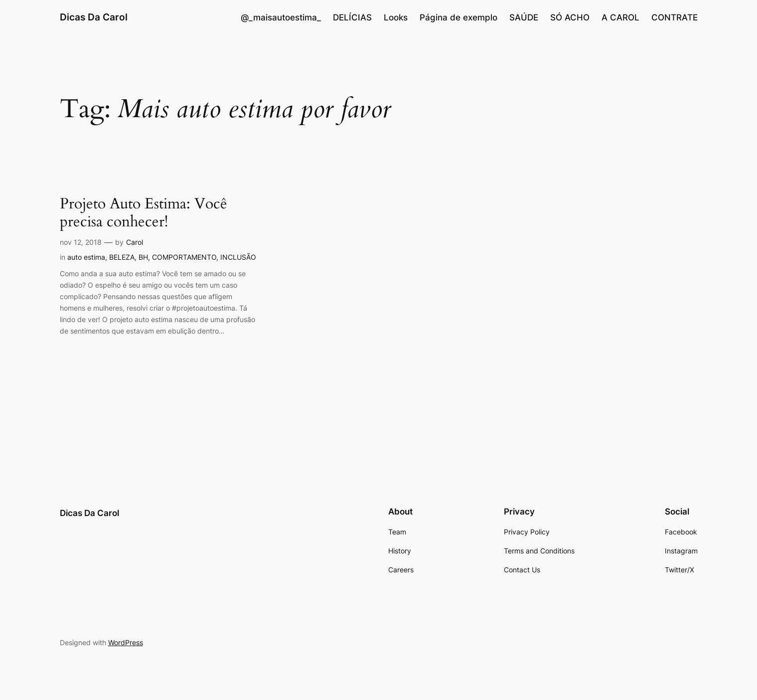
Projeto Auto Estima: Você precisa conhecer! (144, 213)
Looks (396, 17)
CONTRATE (675, 17)
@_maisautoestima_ (281, 17)
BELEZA (122, 257)
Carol (135, 242)
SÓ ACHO (570, 17)
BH (143, 257)
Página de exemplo (458, 17)
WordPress (126, 642)
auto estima (86, 257)
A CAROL (620, 17)
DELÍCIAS (352, 17)
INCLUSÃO (238, 257)
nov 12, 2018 (81, 242)
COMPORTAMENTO (184, 257)
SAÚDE (524, 17)
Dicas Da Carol (94, 17)
